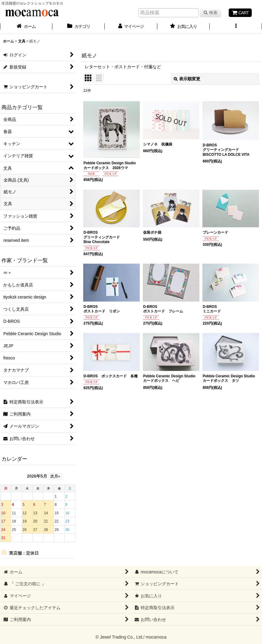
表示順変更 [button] (187, 79)
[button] (236, 27)
